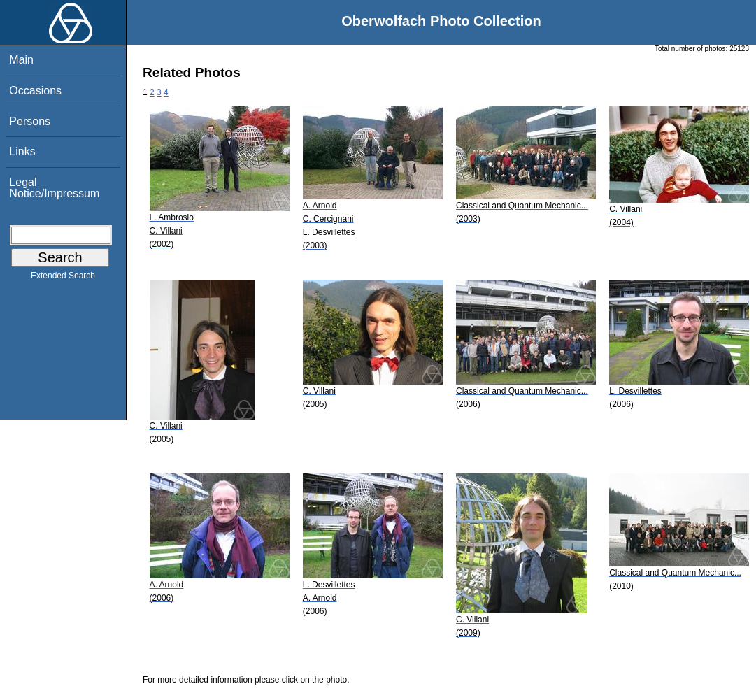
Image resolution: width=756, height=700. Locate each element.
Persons (30, 121)
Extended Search (63, 278)
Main (21, 60)
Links (22, 151)
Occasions (35, 91)
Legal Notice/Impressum (54, 188)
